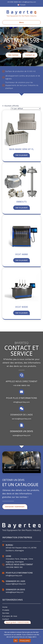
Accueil (14, 49)
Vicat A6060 (21, 254)
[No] (40, 637)
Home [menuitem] (5, 607)
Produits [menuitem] (6, 610)
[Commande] (26, 109)
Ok (16, 641)
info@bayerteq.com (29, 2)
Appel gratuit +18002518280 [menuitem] (17, 622)
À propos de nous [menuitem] (10, 616)
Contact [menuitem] (6, 619)
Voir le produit (21, 155)
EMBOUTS (21, 202)
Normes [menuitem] (6, 613)
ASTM (20, 49)
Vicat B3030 (21, 307)
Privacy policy (25, 641)
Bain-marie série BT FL (21, 149)
